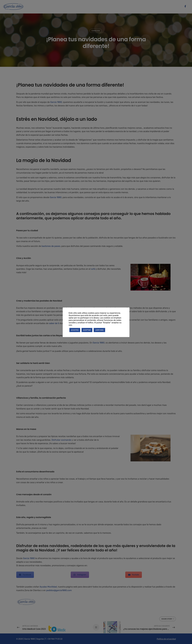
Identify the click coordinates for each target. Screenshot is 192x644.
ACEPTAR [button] (87, 330)
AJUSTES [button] (75, 330)
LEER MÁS (99, 330)
